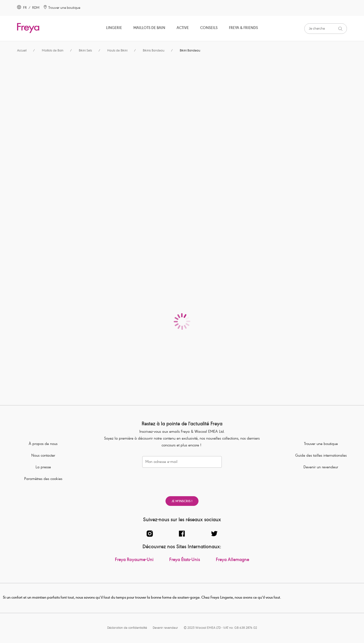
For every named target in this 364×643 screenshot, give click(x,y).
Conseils (209, 28)
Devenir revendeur (165, 628)
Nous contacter (43, 456)
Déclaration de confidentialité (127, 628)
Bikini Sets (85, 51)
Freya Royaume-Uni (134, 560)
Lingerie (114, 28)
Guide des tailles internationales (321, 456)
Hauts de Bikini (117, 51)
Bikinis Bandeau (154, 51)
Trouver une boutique (321, 444)
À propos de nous (43, 444)
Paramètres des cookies (43, 479)
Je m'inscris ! (182, 501)
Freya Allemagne (232, 560)
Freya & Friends (243, 28)
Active (183, 28)
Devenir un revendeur (321, 468)
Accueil (22, 51)
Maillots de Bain (149, 28)
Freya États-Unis (185, 560)
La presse (43, 468)
